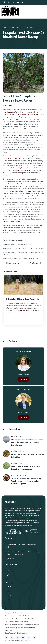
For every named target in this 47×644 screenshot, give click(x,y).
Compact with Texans (13, 613)
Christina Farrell (17, 135)
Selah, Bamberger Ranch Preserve (29, 114)
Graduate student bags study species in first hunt (28, 456)
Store (6, 603)
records (9, 198)
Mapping (8, 595)
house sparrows (26, 191)
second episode (8, 112)
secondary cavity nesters (14, 158)
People (7, 575)
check (35, 193)
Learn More (23, 310)
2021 (24, 28)
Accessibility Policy (12, 616)
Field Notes (15, 28)
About (7, 571)
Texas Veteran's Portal (31, 625)
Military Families (37, 619)
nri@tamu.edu (10, 559)
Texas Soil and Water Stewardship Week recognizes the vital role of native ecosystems (26, 481)
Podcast (7, 599)
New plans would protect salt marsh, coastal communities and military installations (27, 443)
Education (8, 591)
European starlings (11, 191)
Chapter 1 (27, 129)
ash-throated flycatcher (23, 170)
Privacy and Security (28, 613)
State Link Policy (25, 616)
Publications (9, 583)
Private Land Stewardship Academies (23, 299)
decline (26, 150)
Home (5, 28)
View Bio (24, 380)
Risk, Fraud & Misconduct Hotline (16, 622)
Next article (36, 263)
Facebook (8, 232)
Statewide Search (11, 619)
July (31, 28)
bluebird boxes (35, 135)
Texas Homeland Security (14, 625)
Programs (8, 579)
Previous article (13, 263)
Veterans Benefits (24, 619)
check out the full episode (11, 221)
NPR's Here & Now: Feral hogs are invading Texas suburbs (26, 468)
